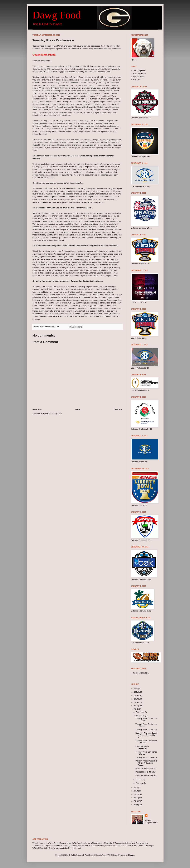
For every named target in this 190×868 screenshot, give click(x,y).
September (140, 716)
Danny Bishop (46, 327)
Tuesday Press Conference (146, 730)
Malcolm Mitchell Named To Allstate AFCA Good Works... (146, 763)
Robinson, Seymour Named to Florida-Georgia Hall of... (146, 735)
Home (78, 409)
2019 (136, 699)
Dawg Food (57, 15)
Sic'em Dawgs (139, 77)
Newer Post (37, 409)
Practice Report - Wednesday (142, 747)
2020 (136, 695)
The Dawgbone (139, 71)
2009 (136, 805)
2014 (136, 788)
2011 (136, 798)
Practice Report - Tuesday (146, 769)
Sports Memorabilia (141, 673)
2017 (136, 706)
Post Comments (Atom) (52, 414)
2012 (136, 794)
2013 (136, 791)
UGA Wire (137, 80)
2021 (136, 692)
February (140, 783)
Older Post (118, 409)
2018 (136, 702)
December (140, 712)
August (139, 780)
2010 (136, 801)
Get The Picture (140, 74)
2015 (136, 709)
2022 (136, 688)
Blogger (131, 855)
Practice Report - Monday (145, 772)
